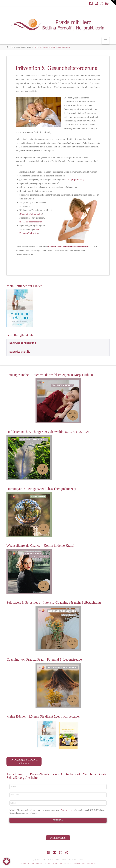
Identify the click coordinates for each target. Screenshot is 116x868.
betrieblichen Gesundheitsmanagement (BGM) (71, 247)
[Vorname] (58, 787)
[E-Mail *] (58, 803)
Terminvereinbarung (84, 864)
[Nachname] (58, 795)
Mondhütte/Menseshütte (31, 214)
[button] (106, 41)
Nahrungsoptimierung (74, 179)
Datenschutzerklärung (57, 864)
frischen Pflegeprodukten (31, 222)
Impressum (37, 864)
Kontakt (25, 864)
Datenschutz (66, 810)
